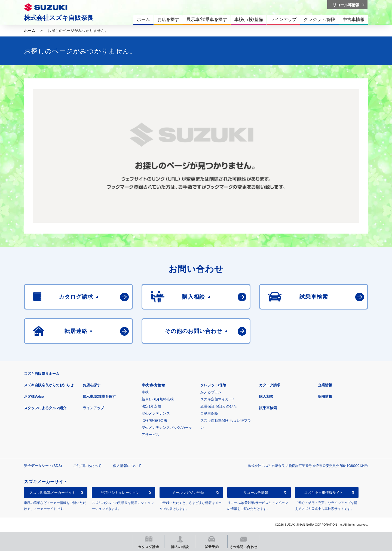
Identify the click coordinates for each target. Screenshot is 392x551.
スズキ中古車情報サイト (324, 493)
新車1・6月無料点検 (158, 399)
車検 (145, 392)
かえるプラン (211, 392)
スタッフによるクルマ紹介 (45, 408)
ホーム (30, 31)
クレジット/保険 (213, 385)
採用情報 (325, 397)
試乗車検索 (268, 408)
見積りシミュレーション (120, 493)
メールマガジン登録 (188, 493)
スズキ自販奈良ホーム (42, 374)
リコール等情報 (256, 493)
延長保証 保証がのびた (219, 406)
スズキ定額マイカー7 (217, 399)
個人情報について (127, 466)
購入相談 (266, 397)
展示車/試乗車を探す (99, 397)
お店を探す (92, 385)
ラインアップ (93, 408)
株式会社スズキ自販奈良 (59, 18)
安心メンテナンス (156, 413)
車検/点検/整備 (153, 385)
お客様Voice (34, 397)
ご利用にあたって (87, 466)
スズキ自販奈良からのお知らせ (49, 385)
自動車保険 (209, 413)
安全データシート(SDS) (43, 466)
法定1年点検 (151, 406)
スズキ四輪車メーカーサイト (52, 493)
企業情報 (325, 385)
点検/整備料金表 (154, 420)
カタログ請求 (270, 385)
